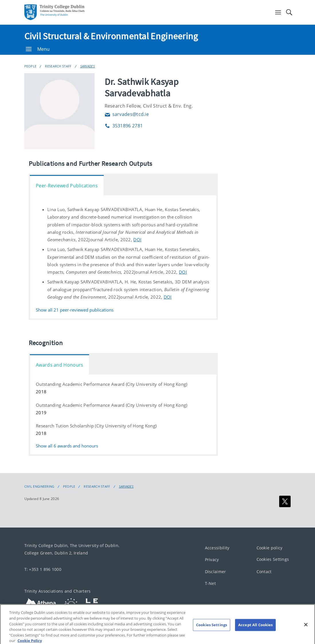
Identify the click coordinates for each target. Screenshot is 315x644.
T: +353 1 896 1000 (43, 569)
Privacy (212, 560)
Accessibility (217, 548)
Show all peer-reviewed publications (75, 310)
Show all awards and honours (67, 446)
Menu (38, 49)
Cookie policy (270, 548)
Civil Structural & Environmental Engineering (111, 36)
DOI (137, 240)
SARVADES (88, 66)
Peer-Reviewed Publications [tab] (67, 186)
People (31, 66)
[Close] (306, 628)
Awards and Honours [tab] (59, 365)
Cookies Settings (273, 559)
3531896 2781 (124, 126)
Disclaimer (216, 572)
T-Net (211, 583)
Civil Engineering (39, 487)
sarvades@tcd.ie (127, 114)
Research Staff (58, 66)
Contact (264, 572)
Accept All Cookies (255, 628)
